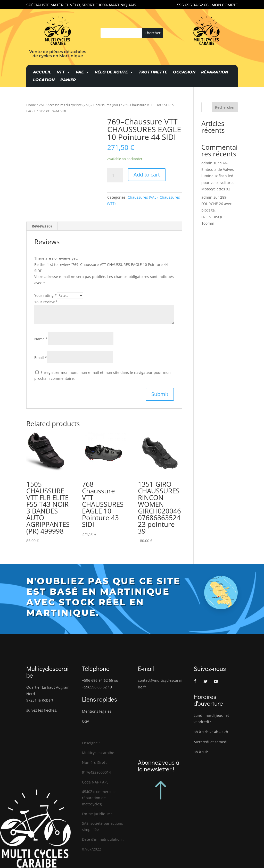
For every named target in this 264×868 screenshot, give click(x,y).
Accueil (42, 72)
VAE (80, 72)
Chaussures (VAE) (107, 105)
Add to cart (147, 175)
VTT (61, 72)
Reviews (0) (42, 226)
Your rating (46, 295)
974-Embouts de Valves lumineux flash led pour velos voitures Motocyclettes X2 (218, 176)
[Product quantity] (115, 175)
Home (31, 105)
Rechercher (225, 107)
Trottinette (153, 72)
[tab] (42, 226)
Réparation (215, 72)
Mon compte (225, 5)
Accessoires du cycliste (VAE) (69, 105)
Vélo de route (111, 72)
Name (41, 339)
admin (207, 163)
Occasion (184, 72)
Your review (46, 302)
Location (44, 80)
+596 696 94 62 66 (192, 5)
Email (41, 357)
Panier (68, 80)
